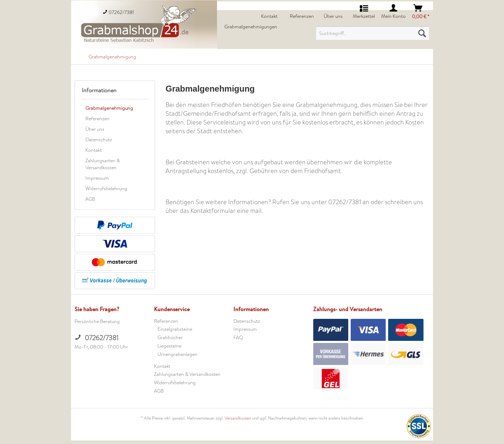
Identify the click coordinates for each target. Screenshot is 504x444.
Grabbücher (170, 337)
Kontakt (94, 150)
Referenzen (97, 119)
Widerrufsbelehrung (106, 188)
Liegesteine (169, 346)
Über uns (95, 129)
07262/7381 (96, 338)
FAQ (238, 337)
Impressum (97, 178)
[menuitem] (373, 33)
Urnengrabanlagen (177, 354)
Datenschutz (99, 139)
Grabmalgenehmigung (109, 108)
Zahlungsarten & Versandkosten (103, 164)
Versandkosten (238, 418)
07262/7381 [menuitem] (118, 12)
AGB (90, 199)
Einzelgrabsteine (175, 329)
